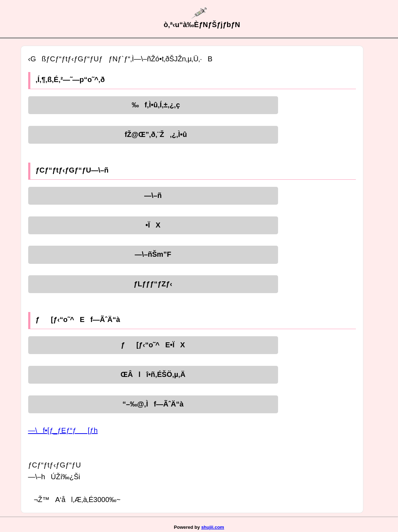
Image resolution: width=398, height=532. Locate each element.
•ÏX (153, 225)
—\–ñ (153, 195)
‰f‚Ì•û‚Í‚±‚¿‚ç (153, 105)
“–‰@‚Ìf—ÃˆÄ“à (153, 404)
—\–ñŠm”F (153, 254)
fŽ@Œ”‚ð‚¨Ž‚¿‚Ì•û (153, 134)
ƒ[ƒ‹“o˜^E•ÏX (153, 345)
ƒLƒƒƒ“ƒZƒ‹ (153, 284)
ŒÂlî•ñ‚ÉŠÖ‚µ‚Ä (153, 374)
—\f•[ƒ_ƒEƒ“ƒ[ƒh (63, 430)
